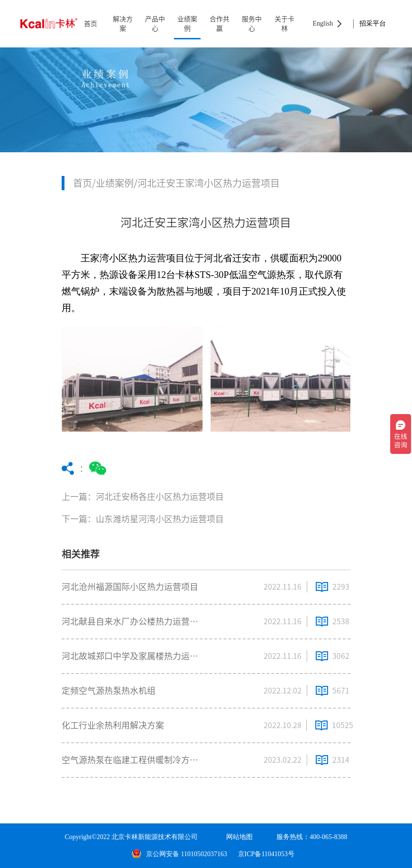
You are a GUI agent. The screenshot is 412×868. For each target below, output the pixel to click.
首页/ (84, 183)
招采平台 (373, 23)
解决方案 (123, 24)
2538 (341, 621)
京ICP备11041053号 (266, 854)
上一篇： (165, 497)
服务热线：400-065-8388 (312, 837)
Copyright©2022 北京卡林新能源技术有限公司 (131, 837)
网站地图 (239, 837)
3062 (341, 656)
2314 (341, 760)
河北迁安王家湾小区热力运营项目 (209, 183)
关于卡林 (284, 24)
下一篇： (165, 519)
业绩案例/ (117, 183)
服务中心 (252, 24)
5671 (341, 691)
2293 (341, 587)
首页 (91, 24)
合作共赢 (220, 24)
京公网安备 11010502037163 (179, 854)
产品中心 (155, 24)
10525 (341, 725)
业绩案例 (187, 24)
